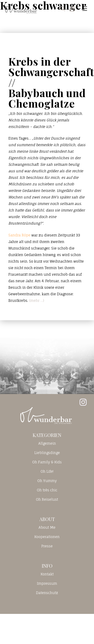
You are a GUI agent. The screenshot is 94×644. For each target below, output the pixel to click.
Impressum (47, 583)
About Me (47, 527)
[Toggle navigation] (85, 9)
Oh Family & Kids (47, 462)
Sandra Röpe (19, 235)
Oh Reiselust (47, 499)
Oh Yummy (47, 481)
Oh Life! (47, 471)
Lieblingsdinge (47, 453)
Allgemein (47, 443)
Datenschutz (47, 593)
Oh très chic (47, 490)
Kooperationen (47, 537)
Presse (47, 546)
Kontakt (47, 574)
